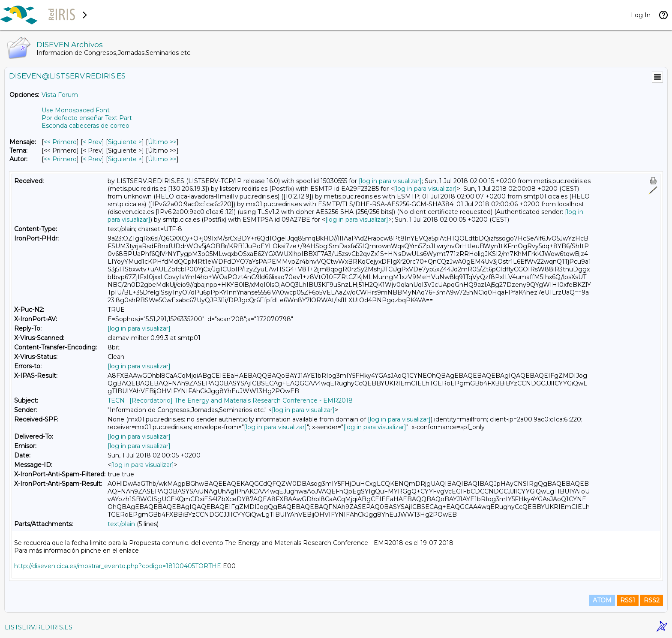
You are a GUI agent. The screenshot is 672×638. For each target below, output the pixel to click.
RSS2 (652, 600)
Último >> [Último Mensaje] (162, 142)
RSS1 (628, 600)
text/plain (121, 524)
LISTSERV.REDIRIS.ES (39, 627)
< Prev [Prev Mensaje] (92, 142)
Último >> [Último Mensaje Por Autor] (162, 159)
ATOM (602, 600)
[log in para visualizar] (390, 181)
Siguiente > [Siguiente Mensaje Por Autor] (125, 159)
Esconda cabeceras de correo (85, 126)
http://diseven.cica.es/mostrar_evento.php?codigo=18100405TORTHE (118, 566)
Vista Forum (60, 95)
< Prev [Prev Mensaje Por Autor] (92, 159)
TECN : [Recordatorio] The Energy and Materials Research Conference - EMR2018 (230, 400)
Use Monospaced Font (76, 110)
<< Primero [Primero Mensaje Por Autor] (60, 159)
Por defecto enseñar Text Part (87, 118)
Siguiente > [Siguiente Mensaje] (125, 142)
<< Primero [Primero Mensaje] (60, 142)
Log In (641, 15)
